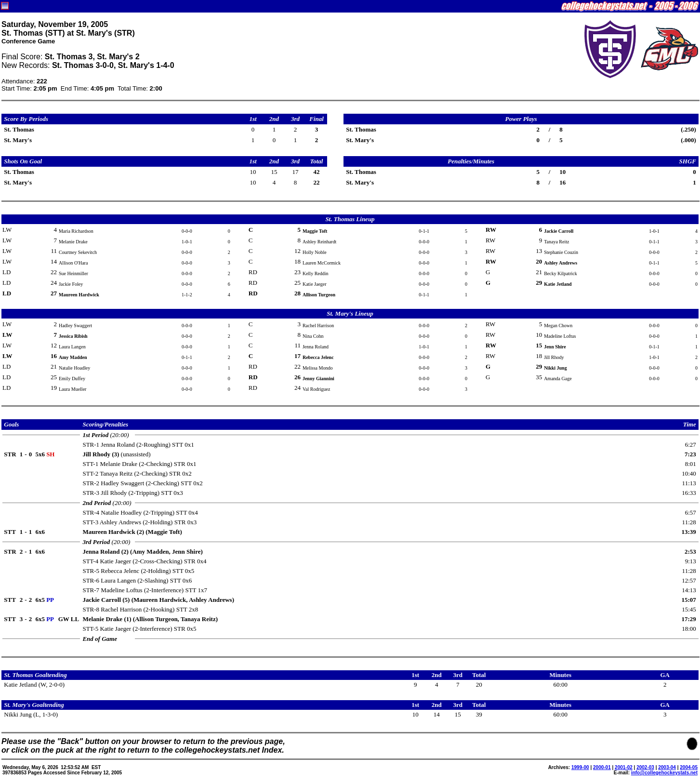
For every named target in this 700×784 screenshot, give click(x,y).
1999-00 (580, 767)
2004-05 (689, 767)
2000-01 (602, 767)
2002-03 (645, 767)
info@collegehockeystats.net (664, 773)
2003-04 (667, 767)
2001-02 (624, 767)
